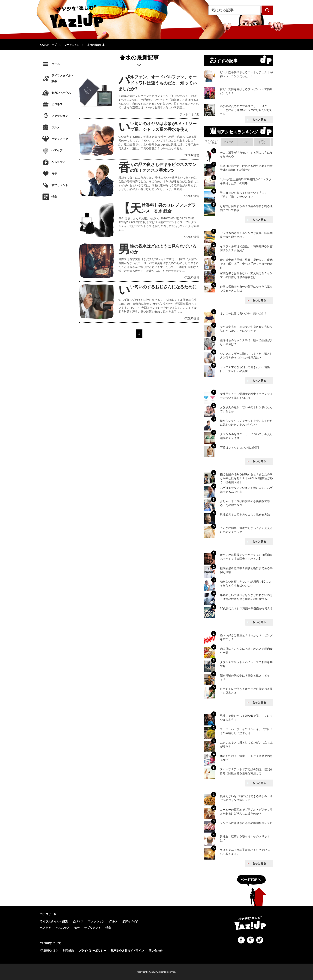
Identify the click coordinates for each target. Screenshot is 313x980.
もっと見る (259, 120)
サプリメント (60, 185)
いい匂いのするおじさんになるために (163, 287)
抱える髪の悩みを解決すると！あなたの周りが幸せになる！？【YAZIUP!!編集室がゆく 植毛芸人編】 (246, 478)
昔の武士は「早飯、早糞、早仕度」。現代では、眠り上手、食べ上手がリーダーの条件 (246, 264)
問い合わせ (156, 951)
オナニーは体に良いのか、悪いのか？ (244, 313)
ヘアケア (57, 151)
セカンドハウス (61, 93)
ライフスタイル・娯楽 (63, 78)
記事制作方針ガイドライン (127, 951)
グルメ (56, 127)
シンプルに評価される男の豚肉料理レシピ (246, 823)
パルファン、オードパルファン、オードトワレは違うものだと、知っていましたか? (158, 83)
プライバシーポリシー (92, 951)
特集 (54, 197)
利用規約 (68, 951)
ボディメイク (60, 139)
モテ (54, 174)
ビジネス (57, 104)
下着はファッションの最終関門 (239, 448)
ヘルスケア (58, 162)
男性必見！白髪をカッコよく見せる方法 (245, 515)
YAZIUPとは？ (49, 951)
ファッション (60, 116)
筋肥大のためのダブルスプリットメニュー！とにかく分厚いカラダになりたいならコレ (246, 110)
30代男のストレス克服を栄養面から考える (246, 608)
